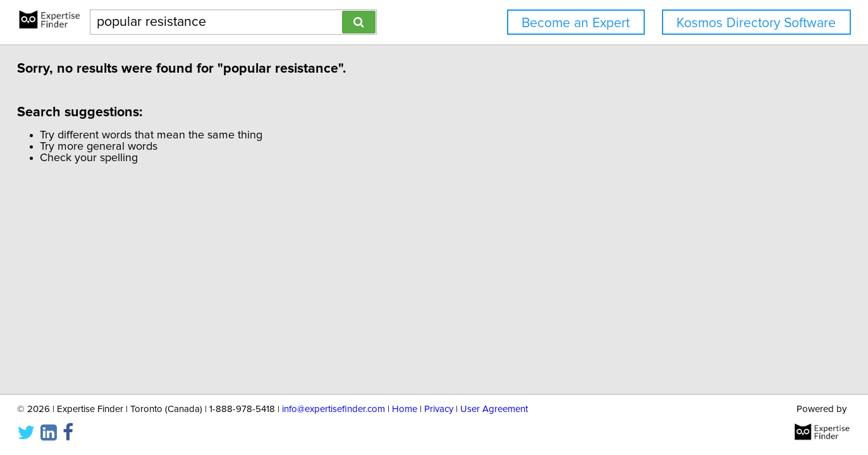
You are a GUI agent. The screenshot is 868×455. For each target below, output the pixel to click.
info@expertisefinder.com (333, 408)
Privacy (439, 408)
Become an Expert (576, 23)
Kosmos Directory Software (756, 23)
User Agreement (494, 408)
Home (405, 408)
